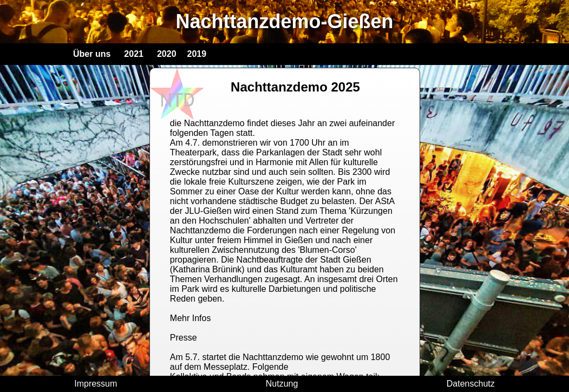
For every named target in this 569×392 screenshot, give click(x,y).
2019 (197, 54)
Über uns (92, 54)
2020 (167, 54)
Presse (184, 338)
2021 (134, 54)
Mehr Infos (191, 318)
